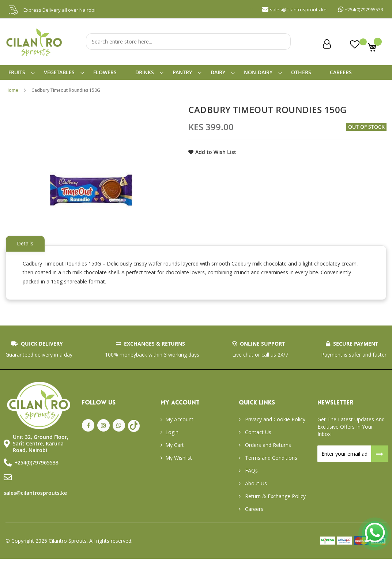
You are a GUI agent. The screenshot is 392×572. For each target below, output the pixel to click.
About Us (255, 496)
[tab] (27, 250)
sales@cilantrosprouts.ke (35, 506)
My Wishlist (179, 471)
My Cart (175, 458)
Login (172, 445)
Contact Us (257, 445)
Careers (253, 522)
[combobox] (188, 42)
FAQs (251, 484)
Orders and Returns (267, 458)
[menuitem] (21, 75)
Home (12, 96)
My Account (179, 432)
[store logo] (35, 56)
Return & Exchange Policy (275, 509)
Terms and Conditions (270, 471)
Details (27, 249)
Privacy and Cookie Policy (274, 432)
